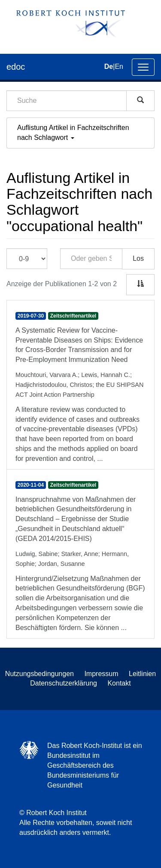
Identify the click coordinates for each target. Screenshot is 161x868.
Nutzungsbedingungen (39, 674)
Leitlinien (142, 674)
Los (138, 258)
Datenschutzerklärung (64, 683)
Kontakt (119, 683)
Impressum (101, 674)
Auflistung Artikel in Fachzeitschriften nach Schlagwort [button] (73, 133)
